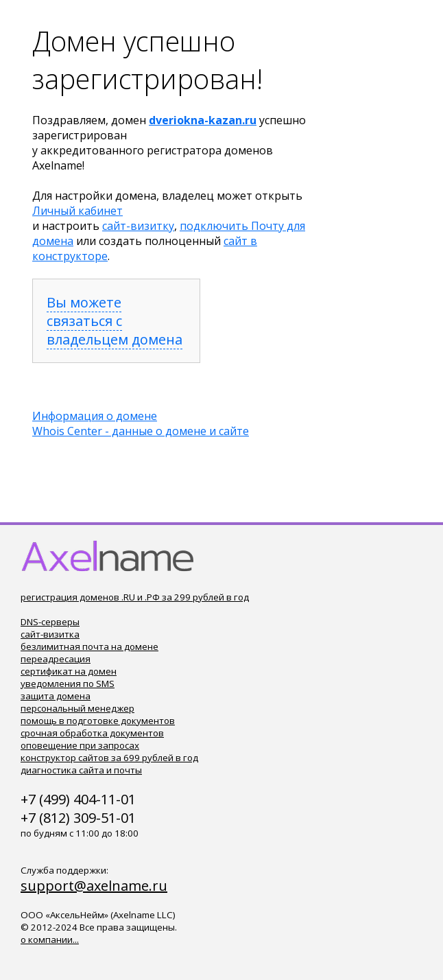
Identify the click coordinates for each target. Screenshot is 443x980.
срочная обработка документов (92, 733)
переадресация (56, 659)
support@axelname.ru (94, 886)
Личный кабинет (77, 211)
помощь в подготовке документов (98, 721)
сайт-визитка (50, 634)
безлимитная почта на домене (89, 646)
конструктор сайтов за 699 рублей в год (109, 758)
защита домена (56, 696)
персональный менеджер (77, 708)
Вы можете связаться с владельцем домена (115, 321)
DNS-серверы (50, 622)
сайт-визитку (138, 226)
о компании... (50, 940)
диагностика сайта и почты (81, 770)
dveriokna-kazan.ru (203, 120)
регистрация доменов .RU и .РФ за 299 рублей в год (135, 597)
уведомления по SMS (68, 684)
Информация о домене (95, 416)
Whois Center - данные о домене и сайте (141, 431)
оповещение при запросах (80, 745)
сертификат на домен (69, 671)
